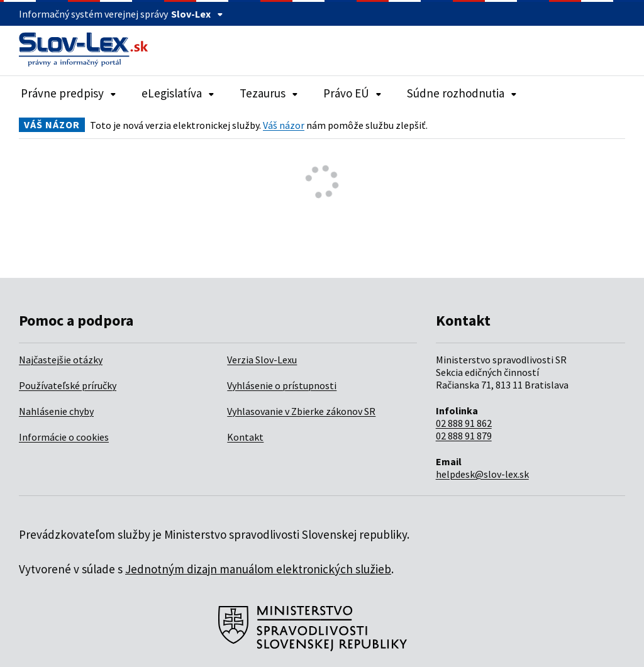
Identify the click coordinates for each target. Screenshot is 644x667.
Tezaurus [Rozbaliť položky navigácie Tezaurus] (269, 93)
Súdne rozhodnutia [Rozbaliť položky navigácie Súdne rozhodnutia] (462, 93)
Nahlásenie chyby (56, 411)
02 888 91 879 (464, 436)
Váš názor (284, 125)
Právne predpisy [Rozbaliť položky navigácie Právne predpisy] (69, 93)
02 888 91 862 (464, 423)
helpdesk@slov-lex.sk (482, 474)
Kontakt (245, 437)
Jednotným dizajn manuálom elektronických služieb (258, 569)
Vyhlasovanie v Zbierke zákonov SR (301, 411)
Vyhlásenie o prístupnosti (282, 385)
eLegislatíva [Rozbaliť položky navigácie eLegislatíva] (178, 93)
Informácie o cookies (64, 437)
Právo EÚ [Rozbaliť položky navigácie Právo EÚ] (353, 93)
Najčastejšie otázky (61, 360)
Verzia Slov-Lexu (262, 360)
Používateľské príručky (68, 385)
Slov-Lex (197, 14)
